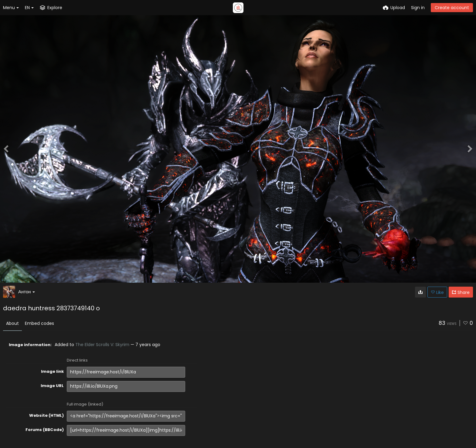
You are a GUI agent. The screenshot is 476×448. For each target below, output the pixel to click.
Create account (452, 8)
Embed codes (39, 323)
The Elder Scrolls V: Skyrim (102, 345)
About (12, 323)
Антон (27, 292)
